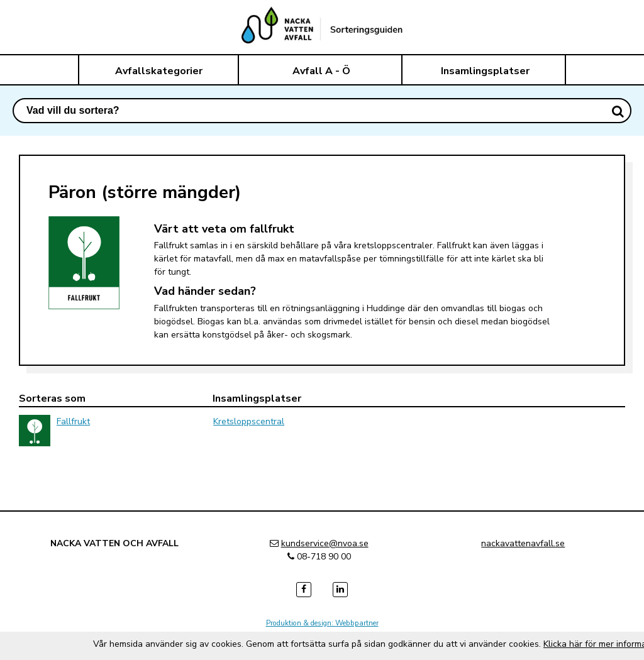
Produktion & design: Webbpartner (322, 623)
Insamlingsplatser (485, 71)
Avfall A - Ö (321, 71)
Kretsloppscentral (249, 421)
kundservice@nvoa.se (325, 543)
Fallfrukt (73, 421)
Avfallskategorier (159, 71)
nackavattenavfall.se (523, 543)
